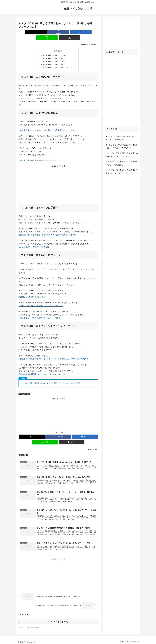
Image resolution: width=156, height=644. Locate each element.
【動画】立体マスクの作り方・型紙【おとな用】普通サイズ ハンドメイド (49, 126)
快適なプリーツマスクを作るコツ (32, 292)
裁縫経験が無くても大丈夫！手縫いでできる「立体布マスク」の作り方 (47, 230)
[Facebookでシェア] (45, 32)
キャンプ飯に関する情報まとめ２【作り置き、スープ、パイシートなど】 (122, 172)
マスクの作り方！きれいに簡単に (54, 53)
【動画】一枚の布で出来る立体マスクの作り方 (37, 156)
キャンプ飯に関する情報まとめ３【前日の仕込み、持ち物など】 (122, 163)
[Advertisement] (58, 180)
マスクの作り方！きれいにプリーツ (54, 60)
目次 (55, 45)
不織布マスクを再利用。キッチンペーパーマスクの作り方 (42, 370)
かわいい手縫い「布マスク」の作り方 (34, 243)
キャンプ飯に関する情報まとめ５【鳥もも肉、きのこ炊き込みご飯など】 (122, 146)
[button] (85, 32)
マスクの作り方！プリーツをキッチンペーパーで (59, 63)
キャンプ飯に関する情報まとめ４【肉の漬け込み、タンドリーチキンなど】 (122, 155)
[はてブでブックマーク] (58, 32)
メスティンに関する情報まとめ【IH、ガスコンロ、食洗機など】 (122, 138)
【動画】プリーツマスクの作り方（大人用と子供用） (40, 314)
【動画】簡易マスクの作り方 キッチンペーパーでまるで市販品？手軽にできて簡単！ (53, 355)
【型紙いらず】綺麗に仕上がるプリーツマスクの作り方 (41, 301)
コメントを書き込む (58, 621)
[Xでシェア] (32, 32)
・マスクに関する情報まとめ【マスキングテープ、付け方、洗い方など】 (51, 379)
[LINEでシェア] (72, 32)
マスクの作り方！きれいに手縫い (54, 56)
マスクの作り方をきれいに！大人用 (54, 50)
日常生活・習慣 (24, 390)
